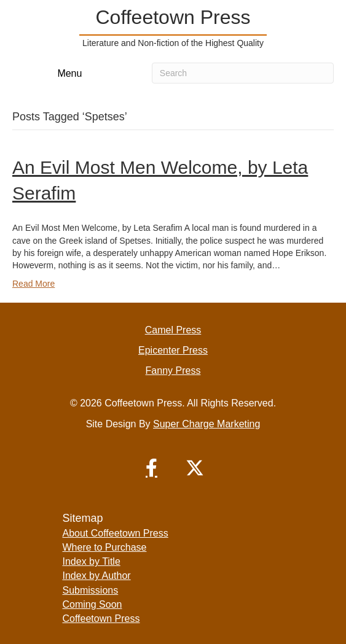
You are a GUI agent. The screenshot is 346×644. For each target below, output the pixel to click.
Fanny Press (173, 370)
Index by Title (92, 561)
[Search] (243, 73)
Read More (33, 284)
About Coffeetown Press (116, 533)
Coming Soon (92, 604)
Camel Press (173, 330)
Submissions (91, 590)
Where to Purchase (105, 547)
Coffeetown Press (101, 619)
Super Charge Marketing (206, 424)
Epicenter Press (173, 350)
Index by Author (97, 576)
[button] (152, 468)
